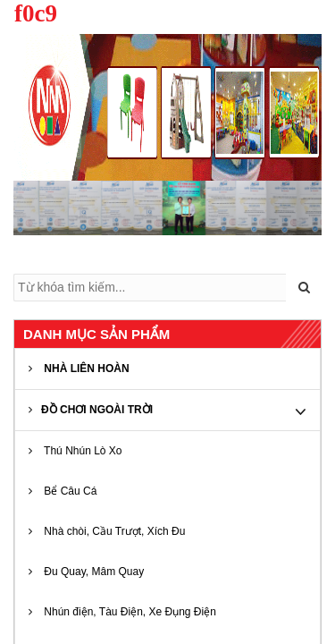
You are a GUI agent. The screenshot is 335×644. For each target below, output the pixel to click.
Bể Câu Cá (63, 491)
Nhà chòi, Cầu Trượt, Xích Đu (107, 531)
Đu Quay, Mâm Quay (86, 572)
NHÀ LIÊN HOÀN (79, 369)
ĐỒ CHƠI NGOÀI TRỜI (91, 410)
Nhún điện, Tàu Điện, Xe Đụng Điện (122, 612)
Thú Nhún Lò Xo (75, 451)
